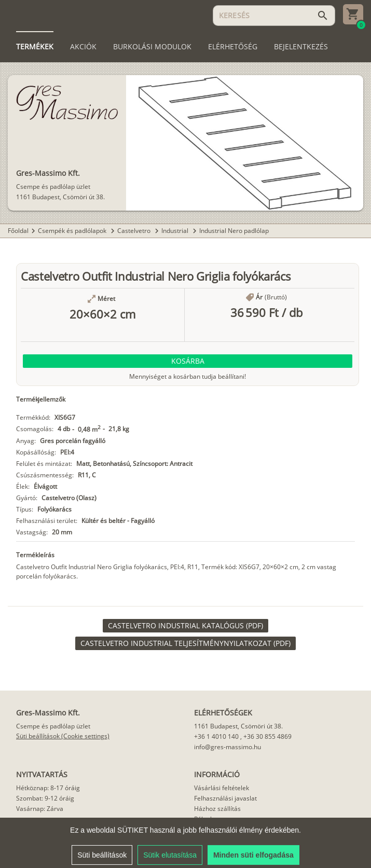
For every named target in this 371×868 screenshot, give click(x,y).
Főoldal (18, 231)
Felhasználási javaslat (225, 798)
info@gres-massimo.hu (228, 747)
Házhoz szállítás (217, 809)
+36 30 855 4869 (267, 736)
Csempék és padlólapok (73, 231)
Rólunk (204, 819)
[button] (188, 361)
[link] (185, 626)
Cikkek (203, 829)
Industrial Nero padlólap (234, 231)
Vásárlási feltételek (222, 788)
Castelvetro (135, 231)
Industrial (176, 231)
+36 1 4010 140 (216, 736)
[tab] (35, 47)
